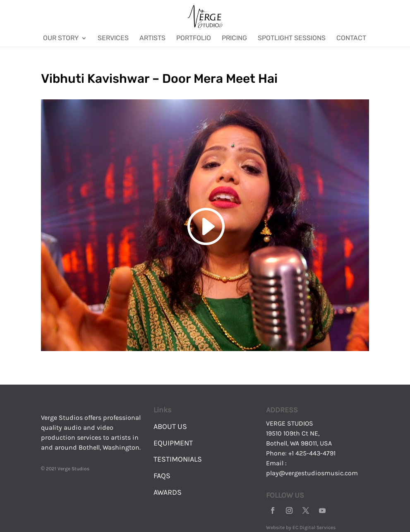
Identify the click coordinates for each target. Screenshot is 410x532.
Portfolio (194, 39)
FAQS (162, 476)
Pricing (234, 39)
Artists (152, 39)
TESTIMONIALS (178, 459)
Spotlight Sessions (292, 39)
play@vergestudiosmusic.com (312, 473)
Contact (351, 39)
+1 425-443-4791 (312, 453)
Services (113, 39)
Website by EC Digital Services (301, 527)
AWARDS (168, 492)
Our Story (61, 39)
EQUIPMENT (173, 443)
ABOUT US (170, 426)
